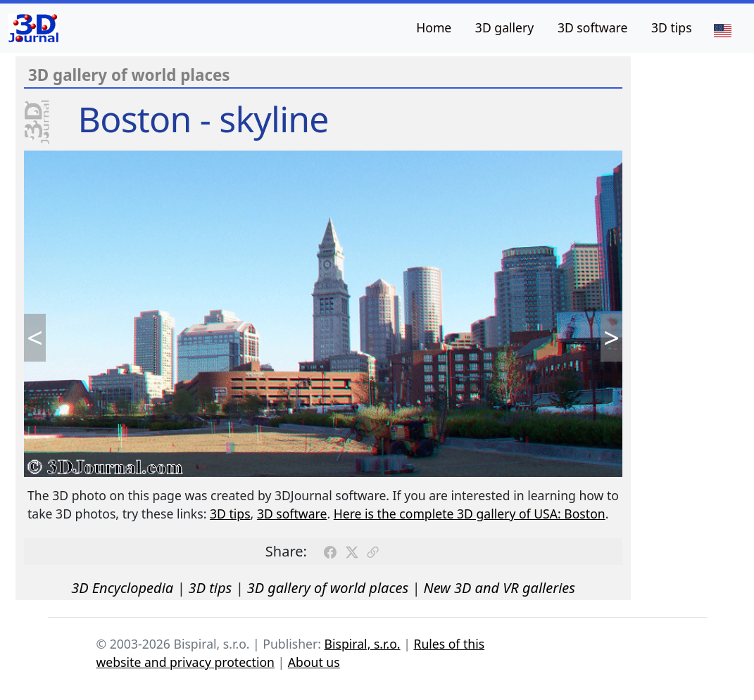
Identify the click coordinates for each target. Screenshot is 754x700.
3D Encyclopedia (122, 588)
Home (434, 27)
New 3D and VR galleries (499, 588)
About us (314, 662)
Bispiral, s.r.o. (363, 644)
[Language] (722, 30)
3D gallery (504, 27)
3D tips (672, 27)
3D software (593, 27)
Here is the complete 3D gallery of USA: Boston (470, 514)
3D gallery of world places (328, 588)
